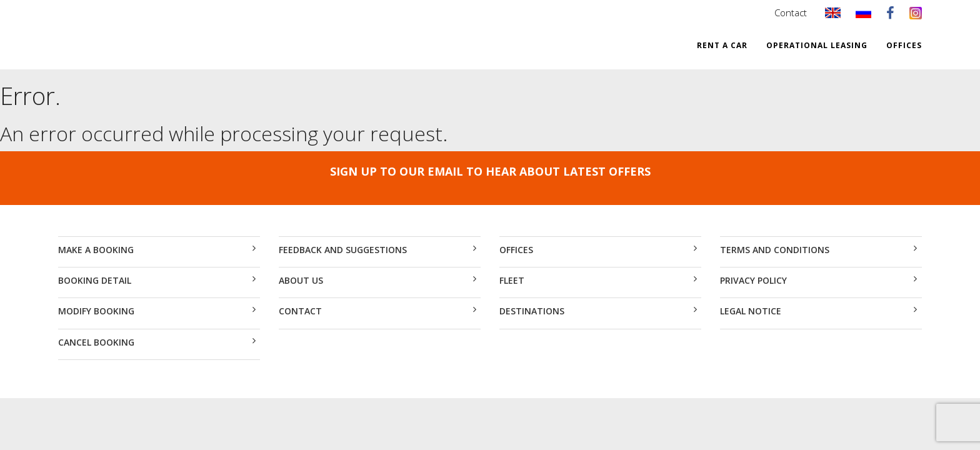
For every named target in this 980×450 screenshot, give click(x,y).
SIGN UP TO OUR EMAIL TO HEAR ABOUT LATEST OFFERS (490, 171)
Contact (791, 12)
